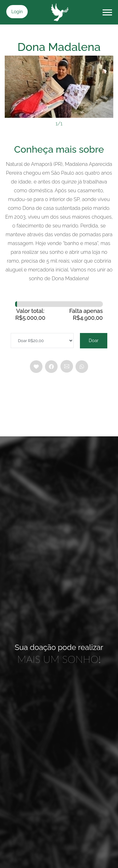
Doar (94, 341)
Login (17, 12)
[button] (107, 11)
